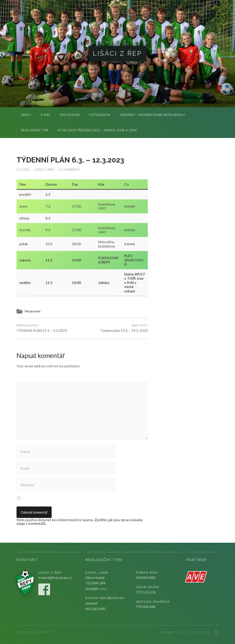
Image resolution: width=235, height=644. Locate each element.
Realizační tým (35, 130)
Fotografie (100, 115)
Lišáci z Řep (117, 54)
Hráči (26, 115)
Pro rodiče (70, 115)
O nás (45, 115)
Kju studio (200, 633)
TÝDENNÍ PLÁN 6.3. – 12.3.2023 (70, 160)
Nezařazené (33, 311)
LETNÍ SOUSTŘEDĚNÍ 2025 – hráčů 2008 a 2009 (97, 130)
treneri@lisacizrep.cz (55, 577)
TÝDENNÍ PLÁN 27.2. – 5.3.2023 (42, 328)
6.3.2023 (23, 170)
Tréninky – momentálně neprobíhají (152, 115)
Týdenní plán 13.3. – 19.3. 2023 (124, 328)
